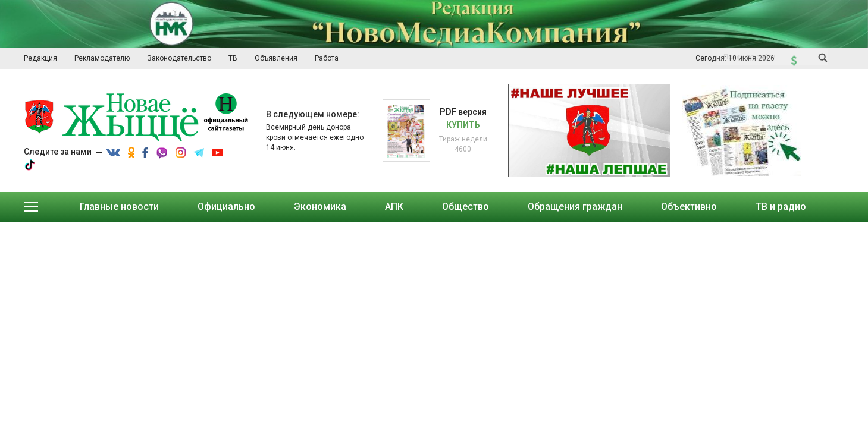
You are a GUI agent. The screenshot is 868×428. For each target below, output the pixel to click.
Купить (463, 125)
